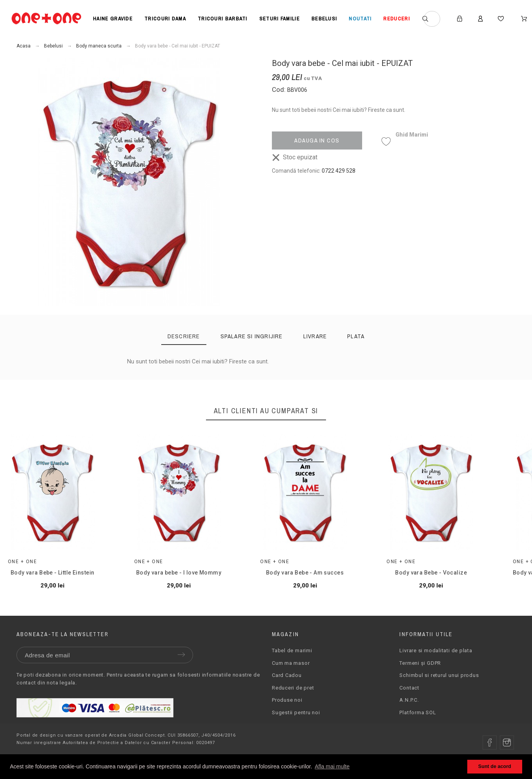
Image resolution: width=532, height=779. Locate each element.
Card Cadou (287, 685)
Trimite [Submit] (181, 665)
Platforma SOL (418, 723)
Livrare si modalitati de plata (436, 661)
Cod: (280, 89)
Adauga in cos (317, 140)
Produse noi (287, 710)
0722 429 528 (339, 171)
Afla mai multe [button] (332, 766)
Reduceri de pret (293, 698)
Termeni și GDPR (420, 673)
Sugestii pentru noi (296, 723)
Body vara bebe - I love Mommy (192, 582)
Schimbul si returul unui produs (439, 685)
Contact (409, 698)
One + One (22, 571)
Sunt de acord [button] (495, 766)
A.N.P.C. (409, 710)
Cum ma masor (291, 673)
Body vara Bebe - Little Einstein (56, 582)
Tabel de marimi (292, 661)
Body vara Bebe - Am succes (328, 582)
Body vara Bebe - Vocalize (464, 582)
